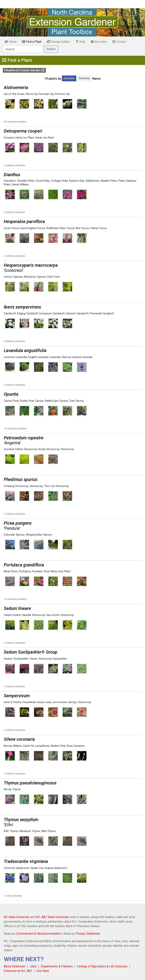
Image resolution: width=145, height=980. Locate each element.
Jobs (33, 966)
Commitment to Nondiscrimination (39, 934)
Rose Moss (51, 571)
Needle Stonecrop (34, 615)
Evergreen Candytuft (52, 314)
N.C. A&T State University (52, 917)
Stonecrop (67, 449)
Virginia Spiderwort (56, 868)
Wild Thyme (49, 831)
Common (84, 78)
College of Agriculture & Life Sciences (102, 966)
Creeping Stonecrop (16, 486)
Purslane (37, 571)
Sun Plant (65, 571)
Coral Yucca (11, 228)
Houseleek (29, 702)
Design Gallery (59, 42)
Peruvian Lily (46, 94)
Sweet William (20, 185)
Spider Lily (37, 868)
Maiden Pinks (109, 181)
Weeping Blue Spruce (39, 535)
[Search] (23, 49)
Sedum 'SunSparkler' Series (21, 659)
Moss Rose (11, 571)
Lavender (55, 357)
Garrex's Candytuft (77, 314)
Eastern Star (77, 181)
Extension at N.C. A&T (18, 971)
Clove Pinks (43, 181)
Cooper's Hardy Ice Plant (19, 138)
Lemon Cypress (13, 277)
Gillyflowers (93, 181)
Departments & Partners (57, 966)
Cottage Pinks (59, 181)
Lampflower (42, 746)
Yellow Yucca (98, 228)
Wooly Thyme (12, 789)
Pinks (121, 181)
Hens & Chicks (12, 702)
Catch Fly (29, 746)
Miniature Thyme (30, 831)
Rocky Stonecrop (49, 449)
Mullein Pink (58, 746)
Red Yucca (82, 228)
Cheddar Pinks (26, 181)
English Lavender (38, 357)
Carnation (10, 181)
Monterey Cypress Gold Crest (42, 277)
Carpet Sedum (13, 615)
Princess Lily (62, 94)
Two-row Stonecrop (56, 486)
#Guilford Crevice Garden (24, 70)
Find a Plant (32, 42)
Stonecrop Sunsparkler (53, 659)
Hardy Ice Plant (45, 138)
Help (80, 42)
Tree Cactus (76, 401)
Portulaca (25, 571)
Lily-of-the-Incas (14, 94)
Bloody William (13, 746)
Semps (72, 702)
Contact (119, 42)
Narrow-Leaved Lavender (77, 357)
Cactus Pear (11, 401)
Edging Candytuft (28, 314)
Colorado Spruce (14, 535)
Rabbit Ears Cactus (56, 401)
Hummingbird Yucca (32, 228)
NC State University (17, 917)
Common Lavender (15, 357)
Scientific (69, 78)
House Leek (44, 702)
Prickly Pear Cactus (32, 401)
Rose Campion (76, 746)
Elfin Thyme (11, 831)
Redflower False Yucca (60, 228)
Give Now (99, 42)
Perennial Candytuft (102, 314)
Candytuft (10, 314)
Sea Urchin (53, 615)
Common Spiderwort (17, 868)
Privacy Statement (88, 934)
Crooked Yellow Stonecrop (20, 449)
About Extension (15, 966)
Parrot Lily (31, 94)
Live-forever (60, 702)
